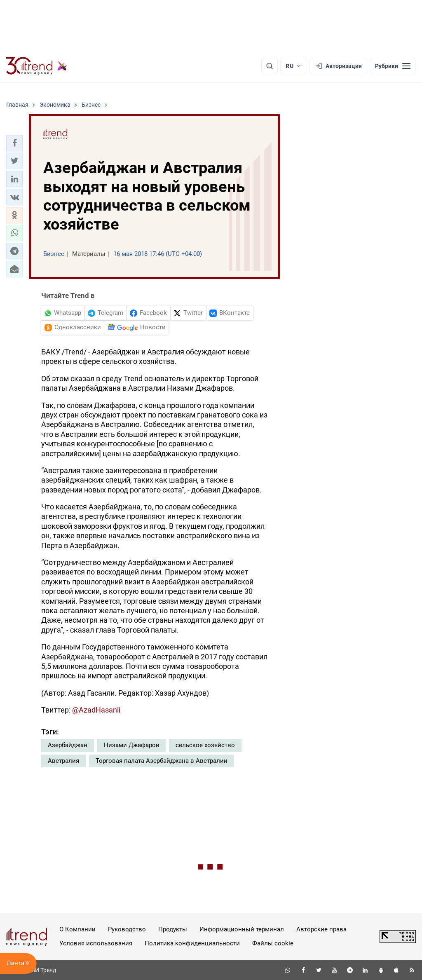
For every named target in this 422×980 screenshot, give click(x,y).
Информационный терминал (242, 929)
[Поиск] (270, 66)
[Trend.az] (37, 66)
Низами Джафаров (132, 745)
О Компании (77, 929)
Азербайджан (68, 745)
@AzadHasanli (96, 710)
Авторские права (321, 929)
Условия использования (96, 943)
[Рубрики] (393, 66)
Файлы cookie (273, 943)
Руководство (127, 929)
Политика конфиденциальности (192, 943)
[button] (14, 143)
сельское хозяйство (205, 745)
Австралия (63, 761)
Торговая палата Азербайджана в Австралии (162, 761)
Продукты (173, 929)
